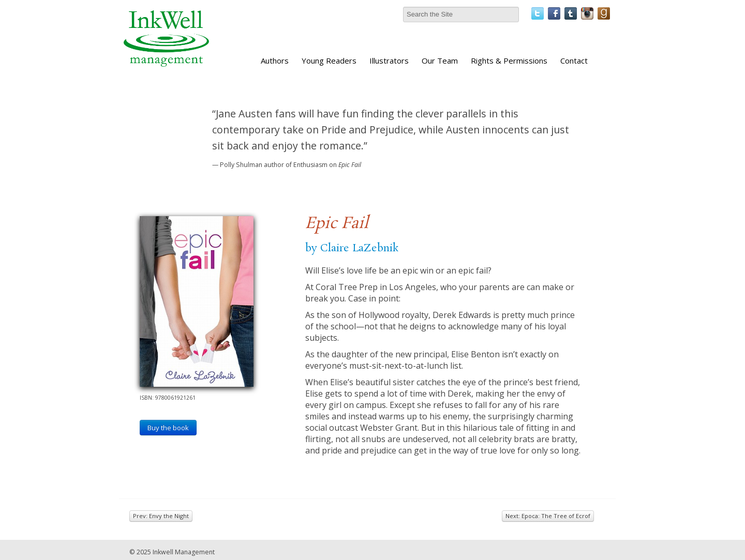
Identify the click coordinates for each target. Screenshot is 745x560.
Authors (275, 60)
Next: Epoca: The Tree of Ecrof (548, 516)
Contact (574, 60)
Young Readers (329, 60)
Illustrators (389, 60)
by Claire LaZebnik (352, 248)
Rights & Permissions (509, 60)
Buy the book (168, 428)
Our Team (440, 60)
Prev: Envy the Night (161, 516)
